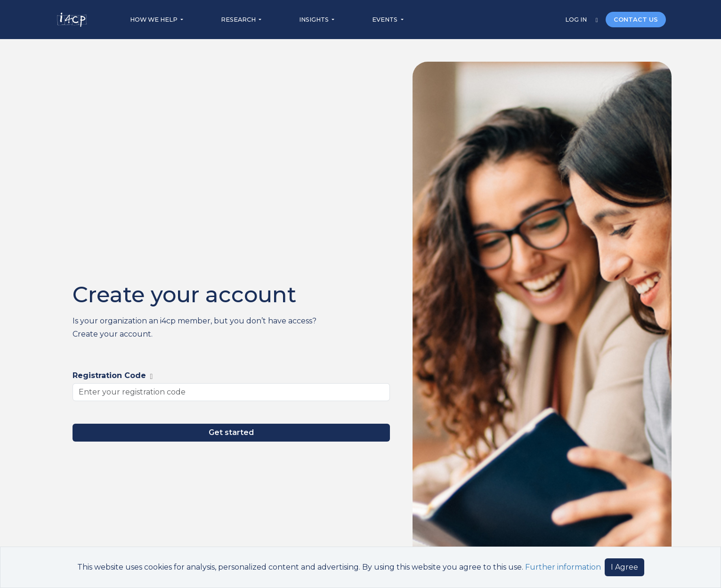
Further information (563, 567)
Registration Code (113, 375)
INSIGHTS (315, 20)
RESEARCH (239, 20)
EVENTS (385, 20)
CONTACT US (636, 20)
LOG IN (577, 20)
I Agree (624, 567)
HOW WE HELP (154, 20)
